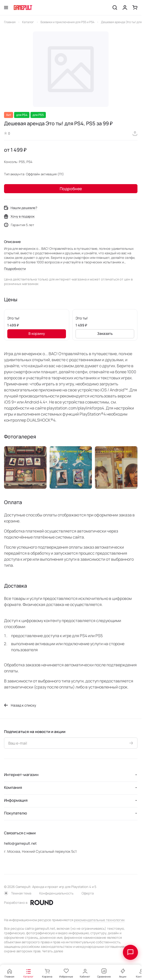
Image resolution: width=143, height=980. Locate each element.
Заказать (105, 333)
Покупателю (15, 813)
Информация (16, 800)
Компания (13, 787)
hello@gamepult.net (20, 843)
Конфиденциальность (56, 893)
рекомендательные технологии (99, 920)
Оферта (88, 893)
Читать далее (53, 951)
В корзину (37, 333)
